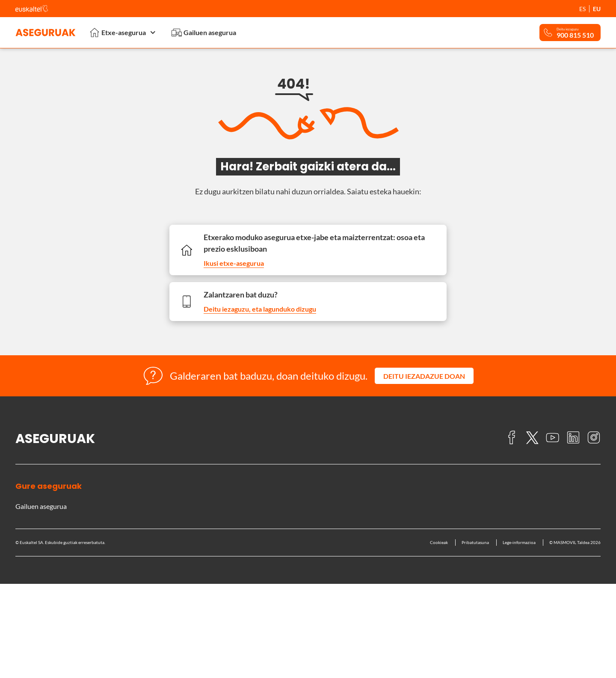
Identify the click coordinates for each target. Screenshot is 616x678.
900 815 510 (575, 35)
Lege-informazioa (519, 542)
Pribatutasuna (475, 542)
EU (597, 9)
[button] (424, 376)
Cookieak (439, 542)
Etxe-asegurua (124, 32)
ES (582, 9)
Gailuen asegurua (204, 33)
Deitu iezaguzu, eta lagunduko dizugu (260, 309)
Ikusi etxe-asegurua (234, 263)
